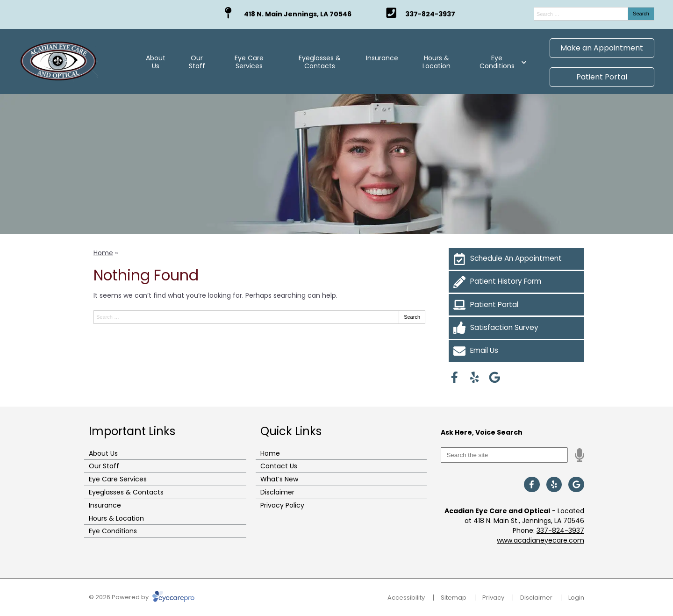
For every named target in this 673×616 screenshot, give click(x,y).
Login (576, 598)
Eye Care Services (249, 62)
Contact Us (279, 466)
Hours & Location (437, 62)
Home (103, 253)
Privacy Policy (282, 505)
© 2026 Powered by (142, 597)
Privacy (493, 598)
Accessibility (406, 598)
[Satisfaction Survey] (516, 328)
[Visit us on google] (495, 377)
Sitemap (454, 598)
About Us (156, 62)
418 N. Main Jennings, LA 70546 (298, 14)
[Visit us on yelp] (475, 377)
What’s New (279, 479)
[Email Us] (516, 351)
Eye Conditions (497, 62)
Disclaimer (277, 492)
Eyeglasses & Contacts (320, 62)
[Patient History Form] (516, 282)
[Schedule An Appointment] (516, 259)
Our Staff (197, 62)
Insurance (382, 58)
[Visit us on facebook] (455, 377)
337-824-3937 (430, 14)
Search (641, 14)
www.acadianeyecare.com (541, 540)
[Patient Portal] (516, 305)
